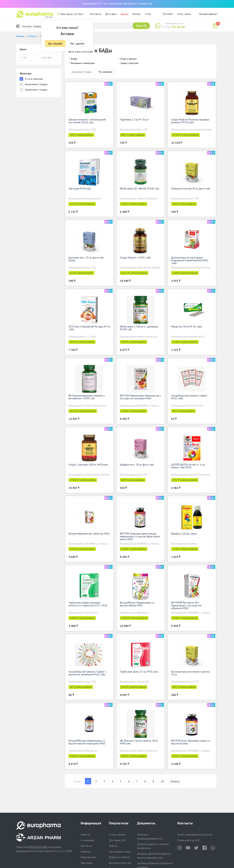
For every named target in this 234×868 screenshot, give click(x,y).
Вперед (175, 781)
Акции (125, 14)
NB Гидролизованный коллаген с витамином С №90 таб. (87, 397)
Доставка (111, 14)
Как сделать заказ (120, 852)
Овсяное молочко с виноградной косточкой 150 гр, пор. (87, 121)
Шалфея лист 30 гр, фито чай (137, 465)
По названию (106, 72)
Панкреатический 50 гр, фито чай (191, 189)
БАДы (74, 59)
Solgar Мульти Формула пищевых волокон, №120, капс (190, 121)
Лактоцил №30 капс (80, 189)
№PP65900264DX (38, 847)
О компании (87, 840)
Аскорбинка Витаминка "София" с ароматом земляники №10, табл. (88, 673)
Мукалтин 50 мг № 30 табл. (187, 327)
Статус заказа (184, 14)
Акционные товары (82, 72)
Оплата (113, 846)
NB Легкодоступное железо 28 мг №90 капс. (139, 742)
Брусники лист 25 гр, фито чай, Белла (86, 259)
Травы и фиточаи (129, 63)
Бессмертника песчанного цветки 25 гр (191, 673)
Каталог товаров (29, 26)
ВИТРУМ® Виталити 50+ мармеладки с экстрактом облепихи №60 (186, 605)
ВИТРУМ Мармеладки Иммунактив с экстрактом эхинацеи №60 (140, 397)
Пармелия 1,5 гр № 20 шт (134, 120)
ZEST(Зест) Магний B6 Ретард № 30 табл (89, 328)
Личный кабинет (208, 14)
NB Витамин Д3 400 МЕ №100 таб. (140, 189)
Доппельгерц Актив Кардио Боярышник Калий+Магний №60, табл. (190, 260)
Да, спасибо (55, 43)
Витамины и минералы (83, 63)
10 (162, 781)
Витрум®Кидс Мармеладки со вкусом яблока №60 (137, 604)
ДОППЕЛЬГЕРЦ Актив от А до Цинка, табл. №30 (188, 466)
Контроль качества (120, 863)
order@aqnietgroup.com (199, 835)
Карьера (86, 852)
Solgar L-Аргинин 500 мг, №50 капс (88, 465)
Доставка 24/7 (117, 840)
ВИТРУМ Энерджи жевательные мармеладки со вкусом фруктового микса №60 (140, 536)
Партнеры (86, 863)
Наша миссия (88, 857)
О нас (148, 14)
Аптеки (137, 14)
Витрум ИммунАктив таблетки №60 (89, 534)
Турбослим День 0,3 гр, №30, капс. (139, 672)
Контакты (96, 14)
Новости (86, 835)
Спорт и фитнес (128, 59)
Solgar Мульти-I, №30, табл (135, 258)
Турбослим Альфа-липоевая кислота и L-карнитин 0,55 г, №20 (88, 604)
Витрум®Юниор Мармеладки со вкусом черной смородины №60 (87, 742)
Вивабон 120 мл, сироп (184, 534)
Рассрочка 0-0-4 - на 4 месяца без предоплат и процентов (117, 3)
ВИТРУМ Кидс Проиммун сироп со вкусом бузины (191, 742)
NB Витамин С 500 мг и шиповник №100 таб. (139, 328)
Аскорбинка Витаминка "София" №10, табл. (189, 397)
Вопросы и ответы (119, 857)
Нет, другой (77, 43)
